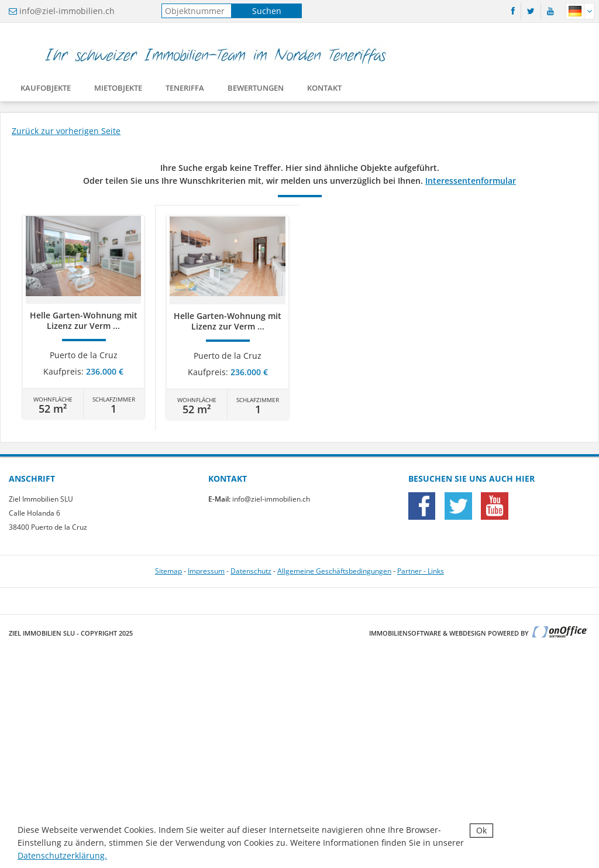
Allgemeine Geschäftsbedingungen (334, 571)
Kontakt (324, 90)
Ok (481, 830)
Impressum (206, 571)
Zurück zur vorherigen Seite (66, 131)
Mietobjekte (118, 90)
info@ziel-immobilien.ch (67, 11)
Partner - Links (421, 571)
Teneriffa (185, 90)
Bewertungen (256, 90)
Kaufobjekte (46, 90)
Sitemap (168, 571)
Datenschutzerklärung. (62, 855)
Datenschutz (251, 571)
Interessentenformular (471, 181)
